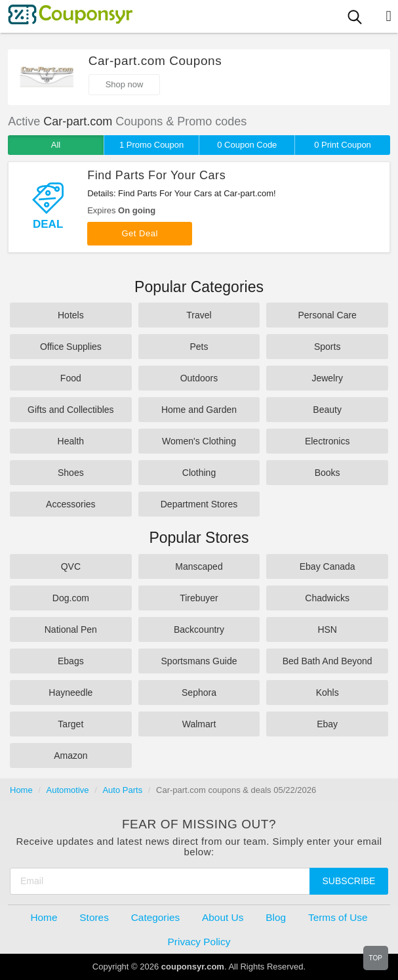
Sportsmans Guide (199, 661)
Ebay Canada (328, 566)
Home (21, 790)
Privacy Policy (199, 942)
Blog (276, 917)
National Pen (71, 629)
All (56, 145)
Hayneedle (70, 692)
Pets (199, 347)
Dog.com (71, 598)
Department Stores (199, 504)
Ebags (71, 661)
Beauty (327, 410)
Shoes (71, 473)
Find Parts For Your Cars (156, 175)
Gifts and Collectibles (71, 410)
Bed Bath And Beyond (328, 661)
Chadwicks (327, 598)
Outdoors (199, 378)
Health (71, 441)
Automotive (68, 790)
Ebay (327, 724)
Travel (199, 315)
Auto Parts (122, 790)
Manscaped (199, 566)
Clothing (199, 473)
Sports (327, 347)
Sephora (199, 692)
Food (71, 378)
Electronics (327, 441)
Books (328, 473)
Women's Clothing (199, 441)
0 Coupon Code (247, 145)
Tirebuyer (199, 598)
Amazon (70, 756)
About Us (223, 917)
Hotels (71, 315)
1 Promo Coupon (151, 145)
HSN (327, 629)
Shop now (125, 84)
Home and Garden (199, 410)
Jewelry (327, 378)
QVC (71, 566)
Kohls (328, 692)
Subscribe (349, 881)
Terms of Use (338, 917)
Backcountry (199, 629)
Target (70, 724)
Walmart (199, 724)
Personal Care (327, 315)
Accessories (70, 504)
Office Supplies (71, 347)
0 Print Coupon (343, 145)
